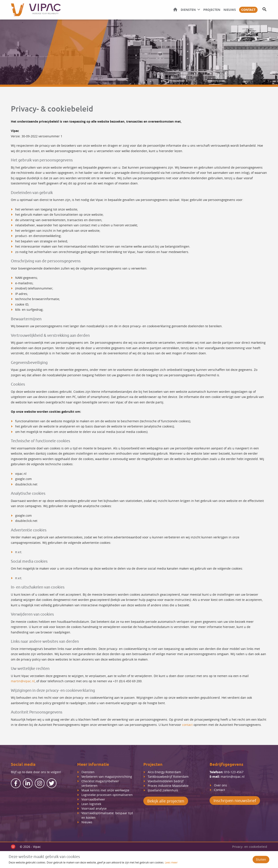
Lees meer (171, 862)
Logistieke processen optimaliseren (107, 795)
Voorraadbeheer (93, 799)
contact (187, 725)
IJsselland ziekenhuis (163, 790)
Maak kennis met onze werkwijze (105, 790)
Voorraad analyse (94, 808)
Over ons (221, 785)
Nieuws (230, 10)
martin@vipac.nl (23, 681)
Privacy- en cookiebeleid (250, 847)
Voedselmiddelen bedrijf (166, 781)
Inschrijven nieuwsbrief (235, 801)
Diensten (188, 10)
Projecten (212, 10)
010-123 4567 (234, 772)
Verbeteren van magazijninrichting (107, 777)
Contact (248, 10)
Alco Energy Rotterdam (164, 772)
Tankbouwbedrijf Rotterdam (168, 777)
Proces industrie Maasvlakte (168, 786)
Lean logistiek (91, 804)
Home (175, 9)
